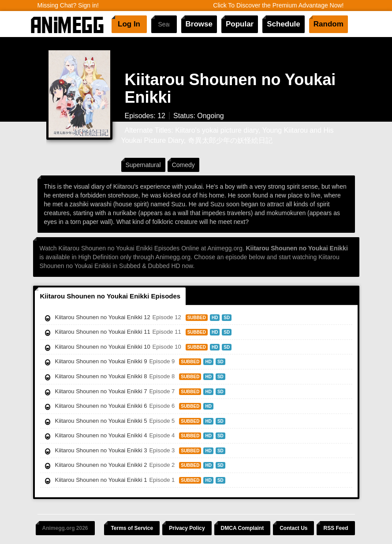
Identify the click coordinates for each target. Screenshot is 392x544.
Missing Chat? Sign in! (68, 5)
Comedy (183, 165)
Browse (199, 24)
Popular (240, 24)
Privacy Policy (187, 528)
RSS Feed (336, 528)
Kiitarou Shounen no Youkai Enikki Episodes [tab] (110, 296)
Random (329, 24)
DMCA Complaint (243, 528)
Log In (129, 24)
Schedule (284, 24)
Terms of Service (132, 528)
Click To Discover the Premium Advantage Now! (278, 5)
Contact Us (293, 528)
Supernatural (143, 165)
